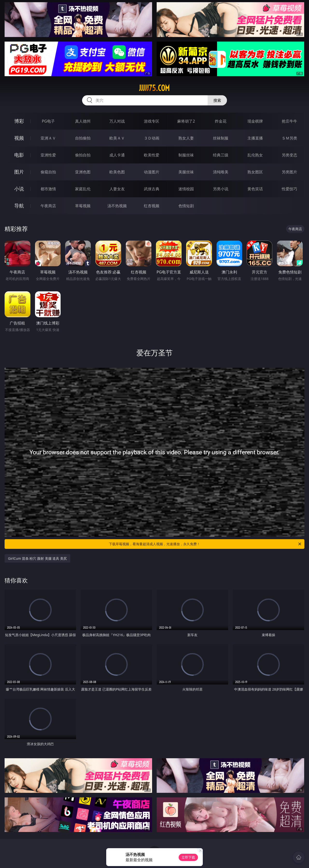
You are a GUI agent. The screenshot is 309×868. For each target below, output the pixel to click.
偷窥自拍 (48, 172)
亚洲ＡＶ (48, 138)
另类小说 (221, 189)
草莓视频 (83, 206)
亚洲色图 (83, 172)
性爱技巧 (289, 189)
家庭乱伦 (83, 189)
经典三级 (221, 155)
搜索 (217, 100)
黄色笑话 (255, 189)
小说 (19, 189)
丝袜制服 (221, 138)
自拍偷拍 (83, 138)
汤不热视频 (117, 206)
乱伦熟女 (255, 155)
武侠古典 (152, 189)
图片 (19, 172)
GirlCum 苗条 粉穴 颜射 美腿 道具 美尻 (37, 558)
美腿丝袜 (186, 172)
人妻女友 (117, 189)
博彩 (19, 121)
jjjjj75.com (154, 88)
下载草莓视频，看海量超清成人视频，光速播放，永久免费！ (205, 544)
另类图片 (289, 172)
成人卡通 (117, 155)
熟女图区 (255, 172)
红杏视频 (152, 206)
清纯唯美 (221, 172)
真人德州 (83, 121)
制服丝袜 (186, 155)
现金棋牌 (255, 121)
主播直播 (255, 138)
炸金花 (221, 121)
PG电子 (48, 121)
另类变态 (289, 155)
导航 (19, 206)
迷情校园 (186, 189)
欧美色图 (117, 172)
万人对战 (117, 121)
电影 (19, 155)
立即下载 (188, 857)
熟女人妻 (186, 138)
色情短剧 (186, 206)
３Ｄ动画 (152, 138)
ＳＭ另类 (289, 138)
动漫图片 (152, 172)
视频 (19, 138)
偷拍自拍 (83, 155)
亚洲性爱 (48, 155)
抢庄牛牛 (289, 121)
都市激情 (48, 189)
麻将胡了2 (186, 121)
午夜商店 (48, 206)
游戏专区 (152, 121)
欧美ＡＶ (117, 138)
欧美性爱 (152, 155)
